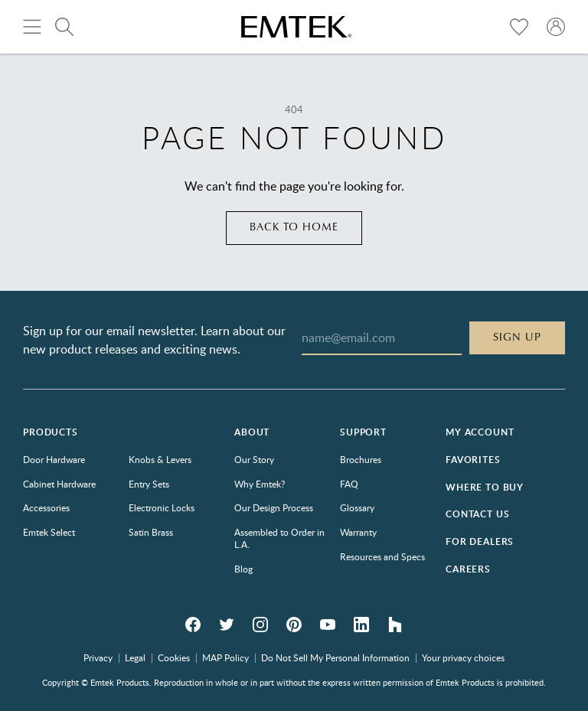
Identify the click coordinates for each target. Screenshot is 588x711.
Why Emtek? (260, 484)
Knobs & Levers (160, 459)
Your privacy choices (463, 657)
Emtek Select (49, 532)
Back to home (294, 227)
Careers (468, 569)
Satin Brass (151, 532)
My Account (480, 432)
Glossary (357, 507)
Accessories (46, 507)
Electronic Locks (162, 507)
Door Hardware (54, 459)
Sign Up (517, 338)
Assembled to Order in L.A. (279, 538)
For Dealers (480, 541)
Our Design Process (274, 507)
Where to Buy (485, 487)
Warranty (358, 532)
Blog (243, 569)
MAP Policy (225, 657)
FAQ (349, 484)
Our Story (254, 459)
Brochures (361, 459)
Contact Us (477, 514)
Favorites (473, 460)
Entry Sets (149, 484)
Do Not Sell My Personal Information (335, 657)
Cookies (174, 657)
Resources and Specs (382, 556)
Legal (135, 657)
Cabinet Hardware (59, 484)
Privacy (98, 657)
